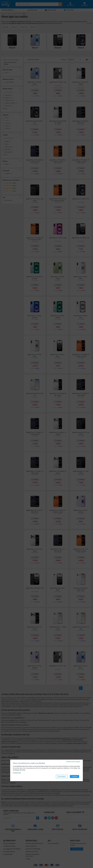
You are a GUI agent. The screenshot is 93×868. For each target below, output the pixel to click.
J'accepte (74, 777)
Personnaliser (62, 777)
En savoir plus (17, 773)
